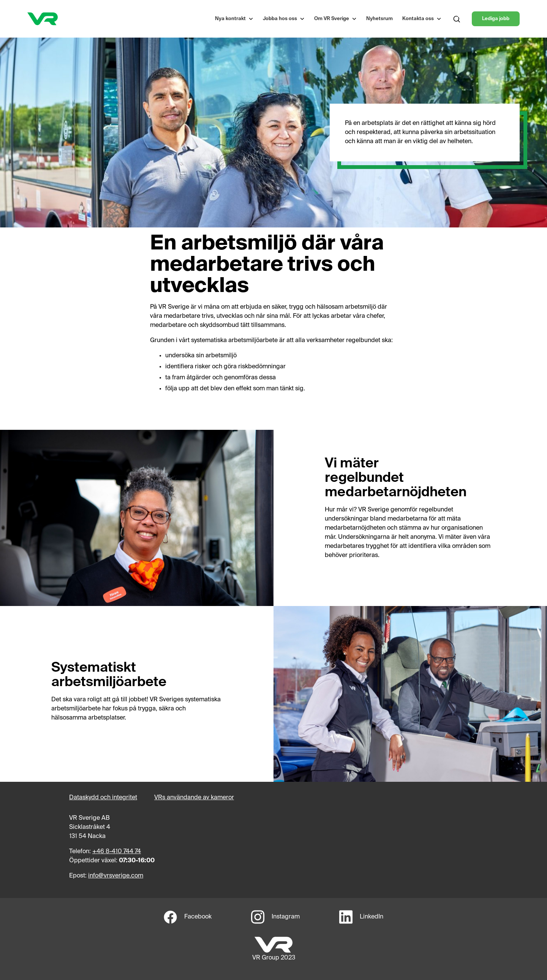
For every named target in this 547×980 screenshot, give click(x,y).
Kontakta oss (418, 19)
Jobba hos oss (280, 19)
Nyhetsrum (379, 19)
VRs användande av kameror (194, 798)
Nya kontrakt (230, 19)
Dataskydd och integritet (103, 798)
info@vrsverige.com (116, 876)
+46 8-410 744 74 (117, 852)
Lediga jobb (496, 19)
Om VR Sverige (332, 19)
